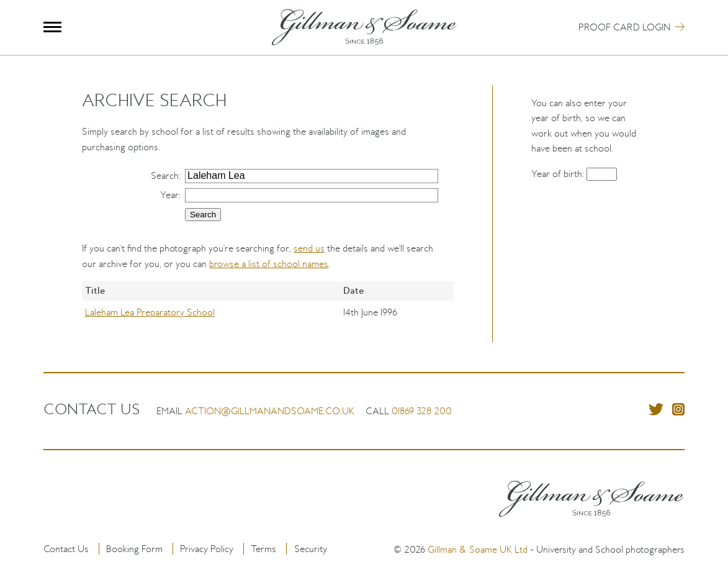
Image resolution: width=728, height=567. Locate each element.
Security (311, 549)
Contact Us (66, 549)
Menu (52, 27)
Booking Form (134, 549)
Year (169, 195)
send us (309, 248)
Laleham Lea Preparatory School (150, 312)
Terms (263, 549)
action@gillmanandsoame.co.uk (270, 411)
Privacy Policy (207, 549)
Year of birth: (559, 174)
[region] (268, 312)
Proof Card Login (624, 27)
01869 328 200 (422, 411)
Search (165, 175)
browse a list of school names (269, 264)
